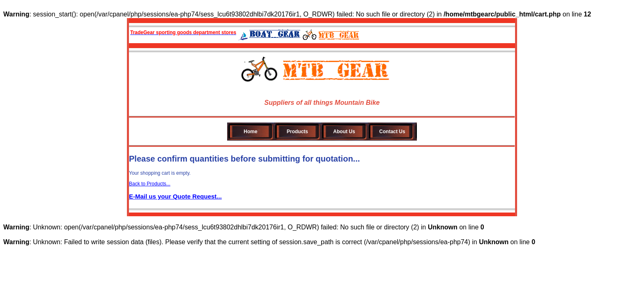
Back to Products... (150, 184)
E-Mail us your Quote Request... (175, 196)
